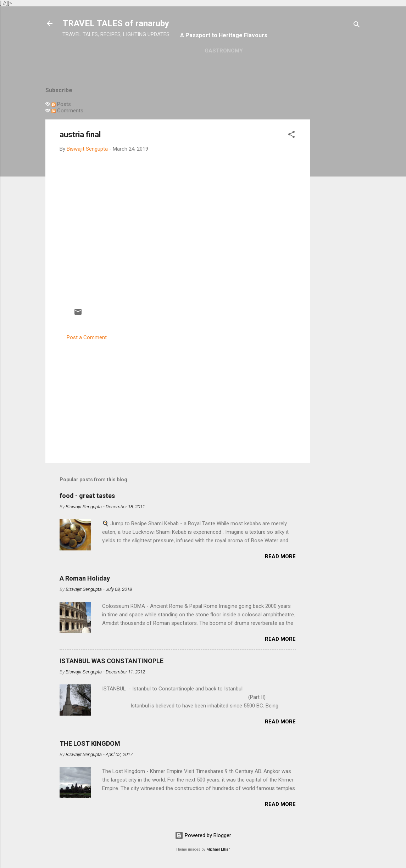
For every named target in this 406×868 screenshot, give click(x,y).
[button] (291, 136)
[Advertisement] (344, 180)
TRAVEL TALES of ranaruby (116, 23)
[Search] (357, 26)
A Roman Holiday (85, 578)
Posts (61, 104)
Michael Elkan (218, 849)
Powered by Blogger (203, 835)
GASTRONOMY (224, 51)
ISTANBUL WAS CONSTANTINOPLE (112, 661)
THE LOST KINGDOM (90, 743)
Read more (280, 556)
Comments (67, 111)
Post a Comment (87, 337)
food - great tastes (87, 496)
